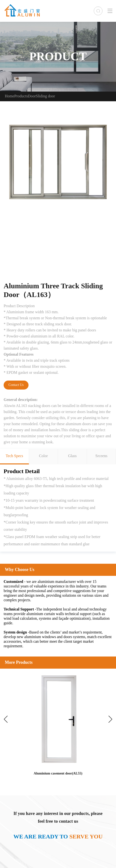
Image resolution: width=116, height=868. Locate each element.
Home (10, 96)
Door (32, 96)
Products (21, 96)
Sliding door (45, 96)
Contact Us (16, 385)
